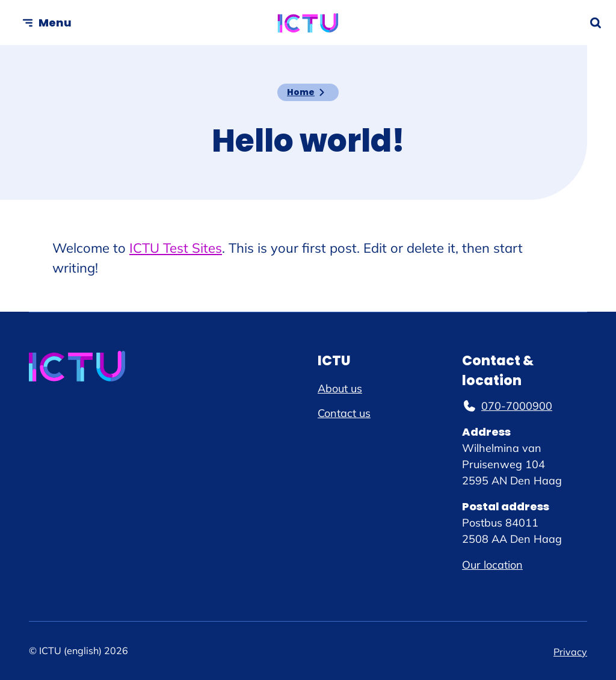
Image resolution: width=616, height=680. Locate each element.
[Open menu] (47, 23)
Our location (492, 565)
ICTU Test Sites (176, 248)
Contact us (344, 413)
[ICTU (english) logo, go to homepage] (308, 23)
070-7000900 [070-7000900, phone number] (507, 406)
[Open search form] (596, 23)
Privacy (570, 652)
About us (340, 388)
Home (301, 92)
